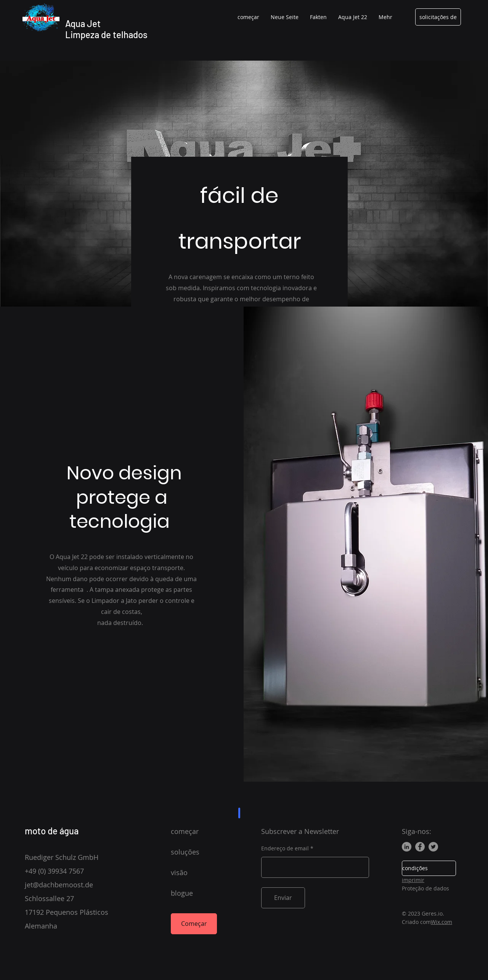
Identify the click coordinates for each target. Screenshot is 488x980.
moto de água (52, 831)
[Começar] (194, 924)
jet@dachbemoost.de (59, 885)
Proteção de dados (425, 888)
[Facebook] (420, 847)
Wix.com (441, 922)
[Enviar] (283, 898)
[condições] (429, 868)
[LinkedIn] (407, 847)
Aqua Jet (83, 23)
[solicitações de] (438, 17)
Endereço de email (285, 848)
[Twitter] (433, 847)
